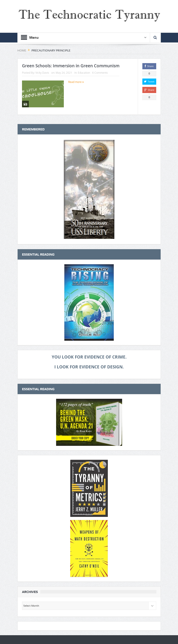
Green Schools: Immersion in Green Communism (71, 66)
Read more (76, 82)
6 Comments (100, 73)
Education (84, 73)
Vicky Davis (42, 73)
